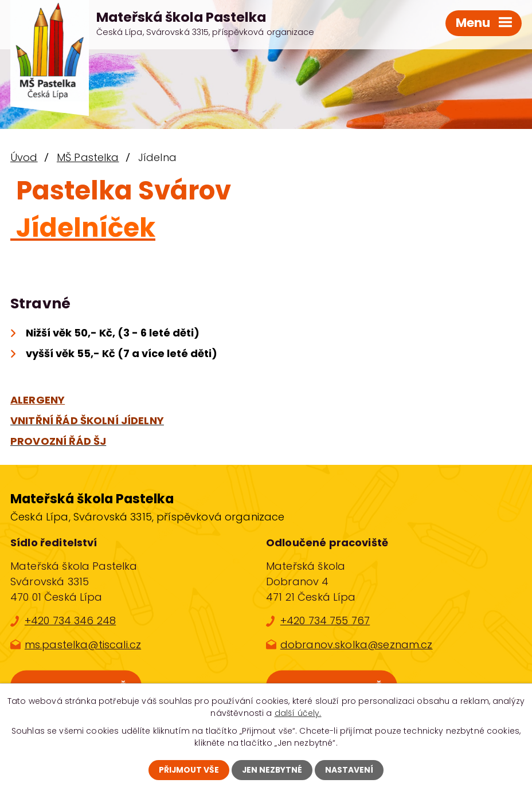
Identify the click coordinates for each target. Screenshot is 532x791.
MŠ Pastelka (88, 157)
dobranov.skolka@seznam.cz (357, 645)
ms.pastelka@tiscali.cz (83, 645)
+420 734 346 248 (70, 620)
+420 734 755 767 (325, 620)
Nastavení (350, 770)
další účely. (298, 713)
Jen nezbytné (273, 770)
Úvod (24, 157)
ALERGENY (38, 400)
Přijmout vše (189, 770)
